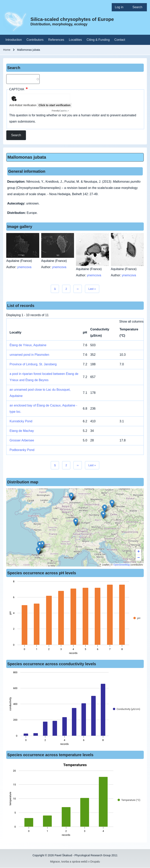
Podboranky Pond (22, 450)
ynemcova (24, 267)
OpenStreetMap (122, 565)
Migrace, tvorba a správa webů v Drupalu (75, 862)
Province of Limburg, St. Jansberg (33, 364)
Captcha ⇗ (60, 111)
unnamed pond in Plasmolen (29, 355)
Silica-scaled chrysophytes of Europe (72, 19)
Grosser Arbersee (22, 440)
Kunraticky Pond (21, 421)
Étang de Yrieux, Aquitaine (28, 345)
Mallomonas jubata (27, 157)
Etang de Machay (22, 431)
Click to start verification (54, 105)
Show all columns (132, 321)
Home (7, 50)
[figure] (75, 618)
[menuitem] (121, 7)
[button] (105, 508)
